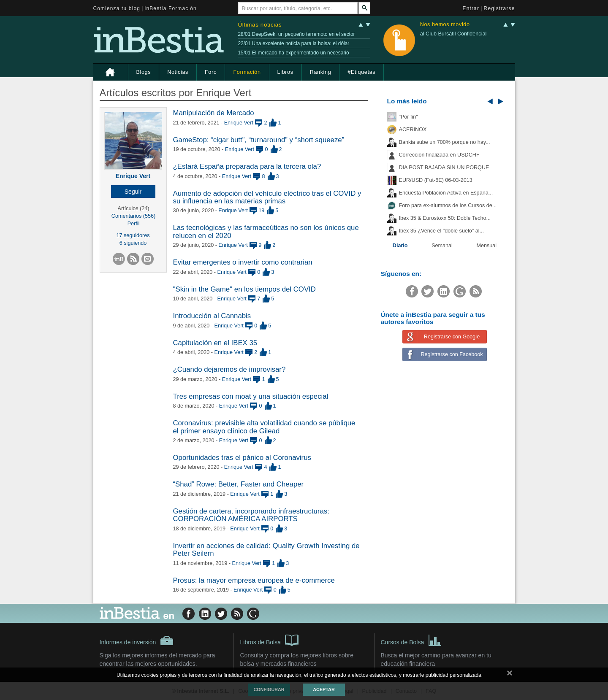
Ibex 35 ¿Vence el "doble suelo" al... (441, 231)
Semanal (442, 246)
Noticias (178, 72)
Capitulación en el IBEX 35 (215, 343)
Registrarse (499, 8)
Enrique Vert (133, 176)
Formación (247, 72)
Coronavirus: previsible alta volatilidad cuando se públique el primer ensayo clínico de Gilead (264, 427)
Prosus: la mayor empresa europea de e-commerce (254, 580)
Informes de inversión (137, 641)
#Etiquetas (361, 72)
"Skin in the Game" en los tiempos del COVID (244, 289)
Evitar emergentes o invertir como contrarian (243, 262)
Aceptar (324, 689)
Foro (211, 72)
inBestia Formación (171, 8)
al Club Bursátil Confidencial (453, 34)
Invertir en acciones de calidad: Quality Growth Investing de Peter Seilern (266, 550)
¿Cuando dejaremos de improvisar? (229, 369)
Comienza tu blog (117, 8)
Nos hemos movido (445, 25)
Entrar (471, 8)
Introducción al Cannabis (212, 316)
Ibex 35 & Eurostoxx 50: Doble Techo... (445, 218)
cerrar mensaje (510, 675)
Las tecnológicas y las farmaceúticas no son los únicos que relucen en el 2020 (266, 231)
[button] (133, 192)
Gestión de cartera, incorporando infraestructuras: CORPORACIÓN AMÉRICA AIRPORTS (251, 515)
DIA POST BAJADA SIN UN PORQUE (444, 168)
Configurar (269, 689)
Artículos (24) (134, 208)
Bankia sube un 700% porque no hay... (445, 142)
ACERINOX (413, 130)
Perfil (134, 224)
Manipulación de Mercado (214, 113)
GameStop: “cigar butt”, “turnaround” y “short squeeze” (259, 140)
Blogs (144, 72)
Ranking (321, 72)
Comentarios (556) (133, 216)
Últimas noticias (260, 25)
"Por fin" (408, 117)
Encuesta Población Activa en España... (446, 193)
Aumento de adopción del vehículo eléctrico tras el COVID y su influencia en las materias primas (267, 197)
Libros (285, 72)
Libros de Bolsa (270, 640)
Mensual (487, 246)
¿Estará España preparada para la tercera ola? (247, 166)
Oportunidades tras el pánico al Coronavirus (242, 458)
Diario (400, 246)
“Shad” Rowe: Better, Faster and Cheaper (239, 484)
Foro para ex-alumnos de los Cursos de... (448, 205)
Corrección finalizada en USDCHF (439, 155)
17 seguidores (133, 235)
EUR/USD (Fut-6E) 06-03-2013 (436, 180)
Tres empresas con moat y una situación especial (251, 396)
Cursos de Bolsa (411, 640)
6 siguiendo (133, 243)
